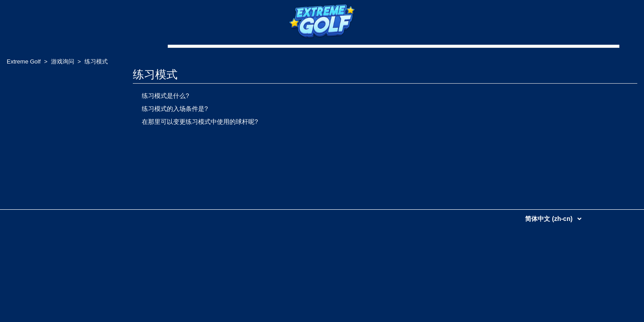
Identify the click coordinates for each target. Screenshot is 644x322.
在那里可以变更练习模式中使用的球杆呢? (200, 122)
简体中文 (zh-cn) (550, 219)
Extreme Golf (24, 61)
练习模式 (96, 61)
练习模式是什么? (165, 96)
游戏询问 (63, 61)
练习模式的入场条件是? (175, 109)
